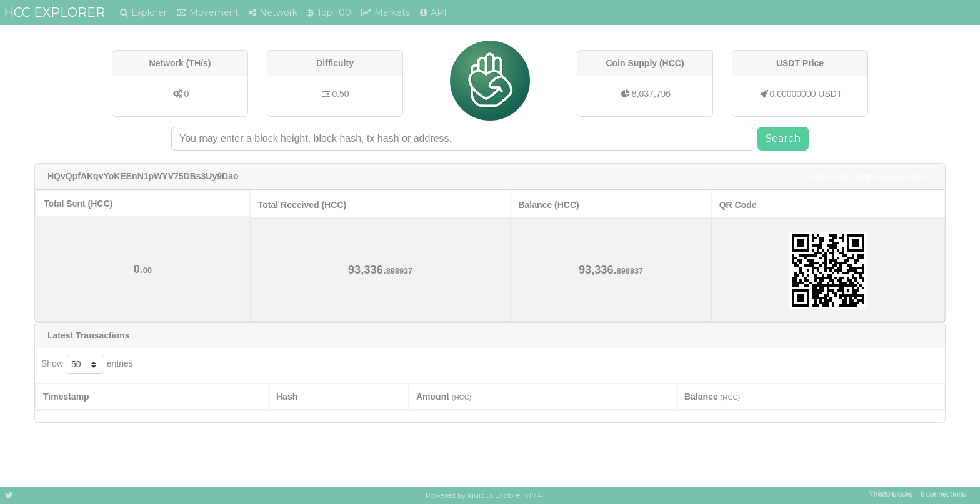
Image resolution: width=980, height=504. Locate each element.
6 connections (943, 495)
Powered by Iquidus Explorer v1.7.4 (484, 495)
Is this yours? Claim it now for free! (867, 176)
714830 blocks (891, 495)
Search (783, 138)
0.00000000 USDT (806, 94)
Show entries (87, 364)
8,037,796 (651, 94)
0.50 (340, 94)
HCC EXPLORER (54, 12)
